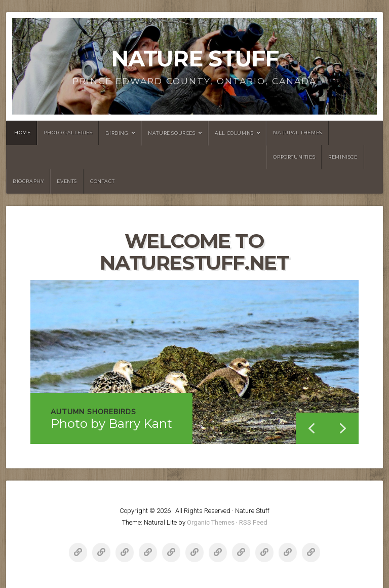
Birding (117, 133)
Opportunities (294, 157)
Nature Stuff (195, 59)
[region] (194, 362)
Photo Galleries (68, 133)
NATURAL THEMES (297, 133)
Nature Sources (171, 133)
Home (22, 133)
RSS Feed (253, 522)
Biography (28, 181)
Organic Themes (211, 522)
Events (67, 181)
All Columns (234, 133)
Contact (102, 181)
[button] (343, 428)
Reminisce (343, 157)
